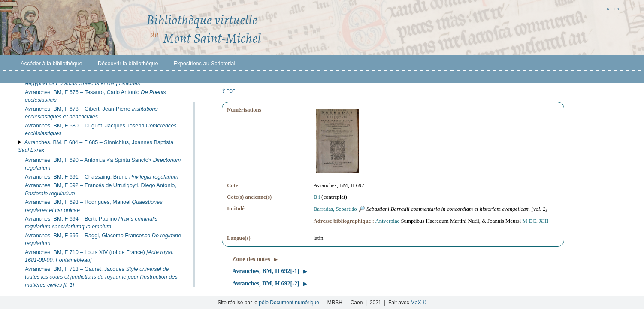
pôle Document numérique (289, 303)
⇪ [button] (228, 91)
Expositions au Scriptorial (205, 63)
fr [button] (607, 8)
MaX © (419, 303)
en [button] (616, 8)
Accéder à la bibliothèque (51, 63)
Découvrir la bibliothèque (128, 63)
